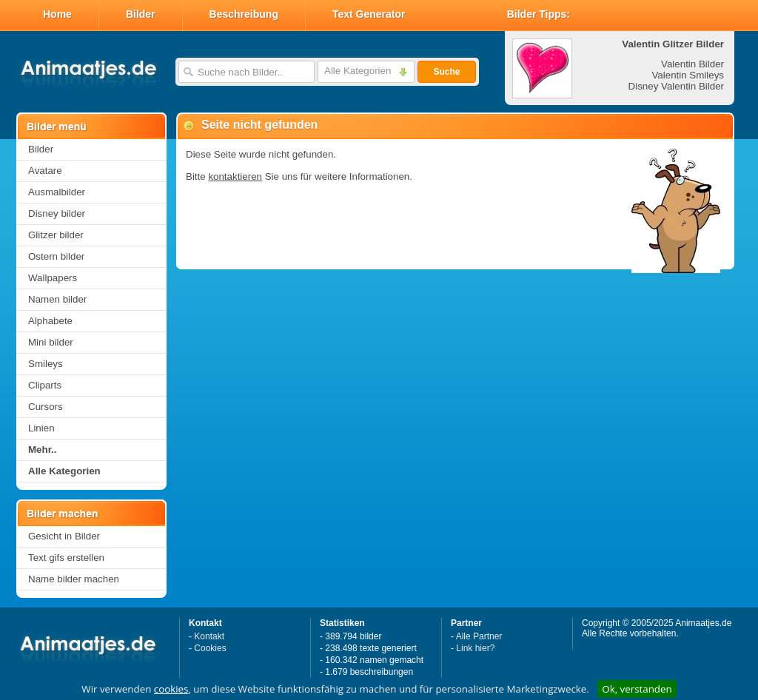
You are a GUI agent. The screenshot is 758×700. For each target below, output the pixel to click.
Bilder (141, 14)
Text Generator (369, 14)
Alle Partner (479, 636)
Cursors (46, 407)
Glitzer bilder (56, 235)
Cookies (210, 648)
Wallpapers (53, 278)
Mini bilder (51, 342)
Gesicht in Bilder (64, 536)
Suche (446, 72)
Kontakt (209, 636)
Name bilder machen (74, 579)
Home (57, 14)
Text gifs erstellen (66, 558)
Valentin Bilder (692, 64)
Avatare (45, 171)
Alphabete (50, 321)
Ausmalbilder (57, 192)
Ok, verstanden (637, 689)
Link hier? (475, 648)
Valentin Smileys (688, 75)
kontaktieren (235, 176)
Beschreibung (244, 14)
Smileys (46, 364)
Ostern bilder (56, 256)
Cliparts (45, 385)
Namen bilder (57, 299)
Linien (41, 428)
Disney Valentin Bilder (676, 86)
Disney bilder (57, 213)
